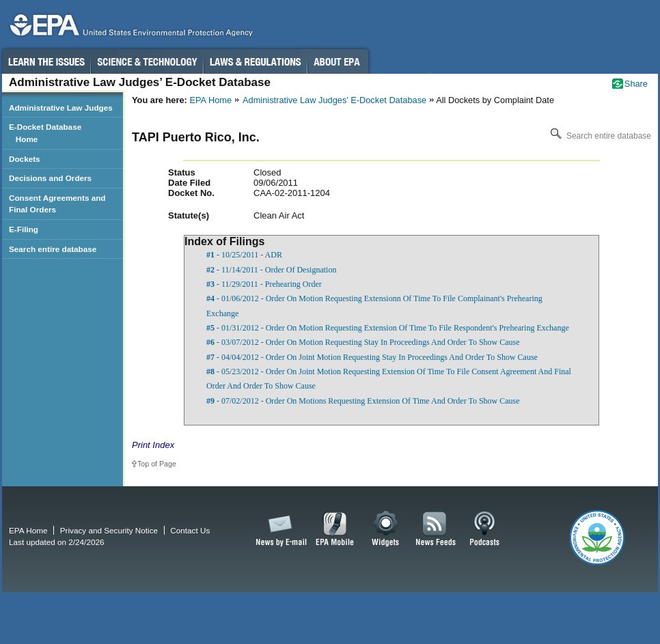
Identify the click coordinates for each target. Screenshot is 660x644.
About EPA (338, 61)
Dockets (25, 159)
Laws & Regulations (255, 61)
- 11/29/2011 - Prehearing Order (264, 284)
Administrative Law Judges (61, 108)
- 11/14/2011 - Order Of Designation (271, 270)
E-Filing (24, 229)
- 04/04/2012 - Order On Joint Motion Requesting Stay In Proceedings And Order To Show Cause (372, 357)
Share (636, 84)
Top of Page (157, 464)
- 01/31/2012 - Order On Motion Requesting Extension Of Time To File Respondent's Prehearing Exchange (388, 328)
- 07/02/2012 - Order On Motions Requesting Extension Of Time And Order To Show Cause (363, 401)
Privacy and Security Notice (109, 530)
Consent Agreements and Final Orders (57, 204)
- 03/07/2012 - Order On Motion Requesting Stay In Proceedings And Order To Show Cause (363, 342)
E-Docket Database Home (45, 133)
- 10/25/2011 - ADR (244, 255)
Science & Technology (147, 61)
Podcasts (484, 529)
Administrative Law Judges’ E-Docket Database (334, 100)
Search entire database (600, 136)
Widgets (386, 529)
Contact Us (190, 530)
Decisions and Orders (50, 178)
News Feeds (436, 529)
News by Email (279, 529)
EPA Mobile (335, 529)
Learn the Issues (46, 61)
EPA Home (210, 100)
